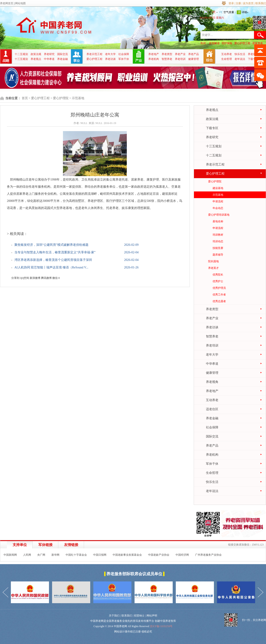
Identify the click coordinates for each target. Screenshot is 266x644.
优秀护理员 (219, 288)
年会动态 (218, 208)
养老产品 (194, 54)
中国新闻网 (10, 555)
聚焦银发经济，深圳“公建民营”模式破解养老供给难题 (51, 245)
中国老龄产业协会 (159, 555)
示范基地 (218, 195)
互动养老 (227, 54)
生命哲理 (227, 59)
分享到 (15, 278)
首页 (25, 98)
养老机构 (154, 59)
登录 (231, 3)
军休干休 (124, 59)
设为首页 (248, 3)
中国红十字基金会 (76, 555)
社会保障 (124, 54)
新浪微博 (35, 278)
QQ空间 (24, 278)
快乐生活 (240, 54)
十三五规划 (21, 59)
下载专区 (253, 59)
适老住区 (212, 409)
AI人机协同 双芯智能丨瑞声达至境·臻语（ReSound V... (51, 267)
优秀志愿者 (219, 301)
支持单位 (20, 545)
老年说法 (240, 59)
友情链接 (71, 545)
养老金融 (63, 59)
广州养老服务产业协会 (208, 555)
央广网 (41, 555)
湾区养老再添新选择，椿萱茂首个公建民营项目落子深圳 (53, 260)
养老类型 (167, 54)
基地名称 (218, 221)
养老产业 (180, 54)
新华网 (55, 555)
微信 (55, 278)
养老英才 (213, 268)
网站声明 (152, 616)
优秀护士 (218, 281)
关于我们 (114, 616)
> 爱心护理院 (60, 98)
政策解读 (214, 43)
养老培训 (180, 59)
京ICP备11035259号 (161, 626)
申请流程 (218, 201)
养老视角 (253, 54)
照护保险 (227, 43)
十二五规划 (21, 54)
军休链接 (45, 545)
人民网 (27, 555)
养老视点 (36, 59)
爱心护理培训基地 (219, 215)
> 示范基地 (77, 98)
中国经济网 (182, 555)
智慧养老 (167, 59)
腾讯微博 (46, 278)
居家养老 (258, 43)
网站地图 (20, 3)
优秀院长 (218, 275)
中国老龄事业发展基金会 (127, 555)
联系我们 (261, 3)
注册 (238, 3)
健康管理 (194, 59)
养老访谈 (110, 59)
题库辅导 (218, 255)
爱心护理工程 (242, 43)
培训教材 (218, 235)
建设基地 (218, 188)
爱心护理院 (215, 181)
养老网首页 (7, 3)
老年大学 (110, 54)
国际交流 (63, 54)
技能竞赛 (218, 248)
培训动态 (218, 241)
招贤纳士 (139, 616)
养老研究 (49, 54)
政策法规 (36, 54)
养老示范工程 (94, 54)
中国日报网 (100, 555)
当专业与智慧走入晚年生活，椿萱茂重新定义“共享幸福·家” (55, 252)
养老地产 (154, 54)
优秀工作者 (219, 295)
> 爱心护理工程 (39, 98)
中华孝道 (49, 59)
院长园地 (213, 261)
